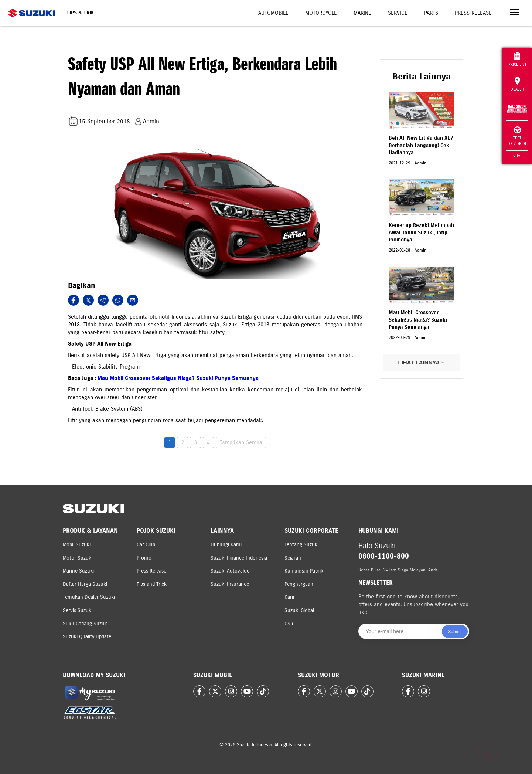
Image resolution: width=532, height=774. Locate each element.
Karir (290, 597)
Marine (362, 13)
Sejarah (293, 558)
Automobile (273, 13)
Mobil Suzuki (77, 545)
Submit (455, 632)
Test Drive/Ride (517, 136)
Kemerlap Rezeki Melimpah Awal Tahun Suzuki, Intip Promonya (421, 232)
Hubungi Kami (226, 545)
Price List (517, 59)
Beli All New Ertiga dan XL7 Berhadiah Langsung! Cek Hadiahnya (421, 145)
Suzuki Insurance (230, 584)
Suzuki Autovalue (230, 571)
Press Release (473, 13)
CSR (289, 624)
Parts (431, 13)
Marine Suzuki (78, 571)
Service (398, 13)
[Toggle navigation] (515, 13)
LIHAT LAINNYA (421, 362)
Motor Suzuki (78, 558)
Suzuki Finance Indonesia (239, 558)
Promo (144, 558)
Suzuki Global (299, 610)
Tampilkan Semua (241, 442)
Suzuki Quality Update (87, 637)
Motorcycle (321, 13)
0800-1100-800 (384, 556)
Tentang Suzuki (301, 545)
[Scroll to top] (487, 753)
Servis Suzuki (78, 610)
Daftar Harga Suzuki (85, 584)
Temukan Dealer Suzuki (89, 597)
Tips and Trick (152, 584)
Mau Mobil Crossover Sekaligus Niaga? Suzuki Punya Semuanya (178, 378)
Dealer (517, 84)
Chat (517, 155)
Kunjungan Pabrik (304, 571)
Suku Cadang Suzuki (86, 624)
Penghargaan (299, 584)
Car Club (146, 545)
